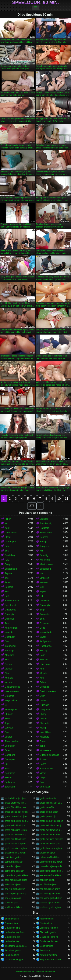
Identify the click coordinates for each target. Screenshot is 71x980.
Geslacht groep (12, 687)
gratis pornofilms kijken (51, 821)
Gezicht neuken (48, 691)
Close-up (44, 623)
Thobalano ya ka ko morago (16, 946)
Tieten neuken (12, 741)
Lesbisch (44, 601)
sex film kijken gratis (50, 889)
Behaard (9, 587)
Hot (42, 573)
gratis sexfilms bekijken (52, 839)
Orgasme (9, 696)
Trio (7, 578)
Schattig (44, 555)
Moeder (44, 673)
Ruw (7, 732)
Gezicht (9, 664)
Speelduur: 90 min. (35, 2)
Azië (7, 560)
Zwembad (10, 787)
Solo (7, 596)
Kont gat (9, 678)
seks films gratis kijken (16, 880)
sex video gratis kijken (51, 898)
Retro (43, 741)
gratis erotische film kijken (16, 803)
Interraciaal (10, 646)
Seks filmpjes (47, 946)
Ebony (43, 714)
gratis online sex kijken (16, 812)
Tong (42, 746)
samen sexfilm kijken (50, 875)
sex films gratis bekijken (52, 894)
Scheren (44, 537)
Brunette (44, 519)
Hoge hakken (11, 700)
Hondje (44, 542)
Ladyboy (9, 728)
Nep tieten (10, 773)
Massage (45, 737)
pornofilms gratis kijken (16, 875)
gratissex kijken (48, 853)
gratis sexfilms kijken (15, 844)
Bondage (44, 687)
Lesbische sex (12, 941)
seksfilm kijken (47, 880)
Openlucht (10, 637)
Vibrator (9, 669)
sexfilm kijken (11, 903)
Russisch (45, 705)
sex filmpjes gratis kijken (16, 894)
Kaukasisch (46, 632)
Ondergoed (10, 610)
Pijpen (8, 519)
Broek (8, 750)
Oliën (43, 696)
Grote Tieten (11, 533)
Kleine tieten (46, 533)
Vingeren (44, 578)
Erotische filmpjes (49, 928)
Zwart (43, 637)
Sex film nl (45, 950)
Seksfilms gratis (13, 950)
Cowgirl (9, 564)
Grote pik (9, 614)
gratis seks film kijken (15, 825)
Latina (43, 700)
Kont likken (46, 732)
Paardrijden (11, 542)
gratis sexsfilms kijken (16, 848)
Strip (42, 610)
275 (32, 506)
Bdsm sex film (12, 919)
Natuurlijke (45, 605)
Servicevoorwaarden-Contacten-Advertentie (35, 971)
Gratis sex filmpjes (14, 960)
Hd (41, 596)
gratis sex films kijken (15, 839)
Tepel (7, 723)
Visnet (43, 773)
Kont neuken (11, 628)
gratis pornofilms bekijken (16, 821)
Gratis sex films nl (49, 937)
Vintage (9, 737)
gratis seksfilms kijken (16, 830)
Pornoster (45, 614)
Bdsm (43, 682)
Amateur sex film (48, 955)
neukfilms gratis (13, 857)
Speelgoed (45, 569)
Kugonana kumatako (50, 960)
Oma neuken (11, 923)
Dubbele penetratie (50, 755)
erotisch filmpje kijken (16, 798)
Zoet (42, 619)
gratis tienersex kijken (51, 848)
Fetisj (7, 769)
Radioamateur (12, 601)
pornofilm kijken (13, 866)
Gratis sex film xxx (49, 941)
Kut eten (9, 682)
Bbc (7, 660)
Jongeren (45, 546)
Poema (44, 719)
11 (67, 499)
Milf (42, 551)
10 (59, 499)
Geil (42, 587)
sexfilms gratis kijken (50, 907)
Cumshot (9, 619)
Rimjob (43, 759)
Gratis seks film (12, 937)
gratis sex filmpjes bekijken (52, 830)
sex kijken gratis (13, 898)
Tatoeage (9, 651)
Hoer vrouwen (12, 691)
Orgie (43, 778)
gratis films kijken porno (52, 803)
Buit (7, 551)
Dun (7, 641)
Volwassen (45, 750)
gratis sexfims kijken (50, 844)
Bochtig (44, 651)
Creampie (10, 759)
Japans (8, 573)
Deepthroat (10, 605)
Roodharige (46, 646)
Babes (8, 546)
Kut (6, 523)
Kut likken (45, 560)
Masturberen (46, 564)
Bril (6, 764)
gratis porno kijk (48, 816)
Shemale (44, 723)
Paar (42, 655)
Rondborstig (46, 523)
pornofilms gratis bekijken (52, 871)
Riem (7, 673)
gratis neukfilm (47, 807)
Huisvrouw (45, 664)
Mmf (42, 678)
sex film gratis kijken (15, 889)
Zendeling (10, 555)
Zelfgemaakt (46, 641)
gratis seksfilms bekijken (52, 825)
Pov (7, 623)
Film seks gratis (48, 932)
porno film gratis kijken (51, 862)
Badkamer (10, 782)
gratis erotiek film (49, 798)
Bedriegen (10, 746)
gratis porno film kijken (16, 816)
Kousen (44, 582)
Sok (42, 782)
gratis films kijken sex (15, 807)
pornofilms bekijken (14, 871)
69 (6, 705)
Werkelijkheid (11, 710)
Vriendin (9, 632)
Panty (43, 764)
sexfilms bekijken (13, 907)
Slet (7, 592)
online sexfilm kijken (50, 857)
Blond (8, 537)
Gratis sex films (12, 928)
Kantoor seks (47, 769)
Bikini (7, 719)
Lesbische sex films (15, 932)
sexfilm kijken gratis (50, 903)
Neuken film (46, 923)
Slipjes (43, 592)
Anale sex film (47, 919)
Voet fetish (45, 787)
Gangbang (10, 755)
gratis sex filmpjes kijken (16, 835)
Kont (7, 528)
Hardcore (45, 528)
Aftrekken (10, 655)
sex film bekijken (48, 884)
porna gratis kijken (14, 862)
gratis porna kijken (49, 812)
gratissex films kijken (15, 853)
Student (9, 714)
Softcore (44, 660)
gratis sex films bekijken (52, 835)
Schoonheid (11, 569)
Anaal (8, 582)
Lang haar (45, 710)
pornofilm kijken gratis (51, 866)
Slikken (8, 778)
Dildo (43, 628)
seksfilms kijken (13, 884)
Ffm (42, 669)
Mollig (43, 728)
